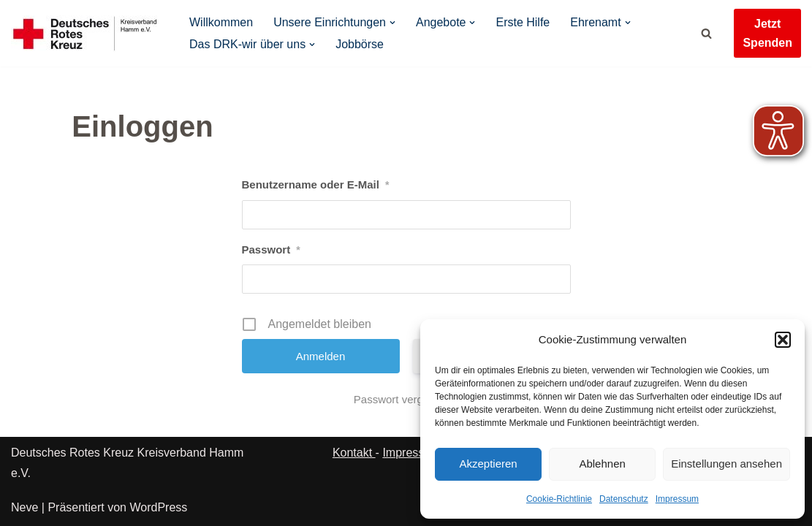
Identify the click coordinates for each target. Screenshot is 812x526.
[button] (783, 340)
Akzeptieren (488, 464)
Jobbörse (360, 44)
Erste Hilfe (523, 22)
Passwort (271, 250)
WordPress (158, 507)
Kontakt (354, 453)
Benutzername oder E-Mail (316, 185)
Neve (24, 507)
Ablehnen (602, 464)
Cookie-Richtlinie (559, 499)
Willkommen (221, 22)
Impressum (677, 499)
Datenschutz (624, 499)
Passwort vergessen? (406, 399)
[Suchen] (706, 33)
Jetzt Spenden (767, 33)
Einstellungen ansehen (726, 464)
